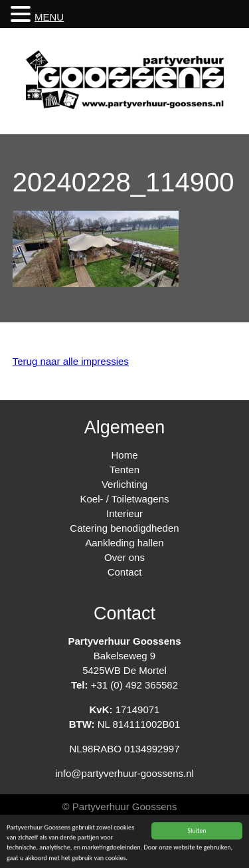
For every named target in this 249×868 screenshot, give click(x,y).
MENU (49, 17)
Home (124, 455)
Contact (125, 572)
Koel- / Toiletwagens (125, 499)
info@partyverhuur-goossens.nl (124, 773)
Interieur (124, 513)
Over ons (124, 557)
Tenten (124, 470)
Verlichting (124, 484)
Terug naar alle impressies (71, 361)
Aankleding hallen (124, 543)
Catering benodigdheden (124, 528)
